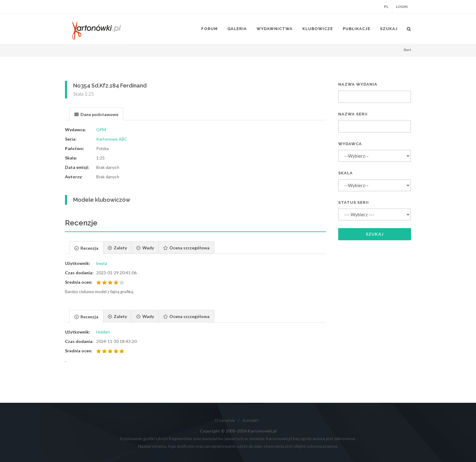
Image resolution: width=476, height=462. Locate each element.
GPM (101, 130)
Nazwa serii (353, 114)
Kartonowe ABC (112, 139)
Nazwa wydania (358, 84)
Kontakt (250, 420)
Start (407, 50)
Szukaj (375, 234)
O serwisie (225, 420)
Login (402, 7)
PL (386, 7)
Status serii (354, 202)
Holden (103, 332)
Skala (345, 173)
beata (102, 263)
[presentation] (96, 114)
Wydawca (350, 144)
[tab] (96, 114)
